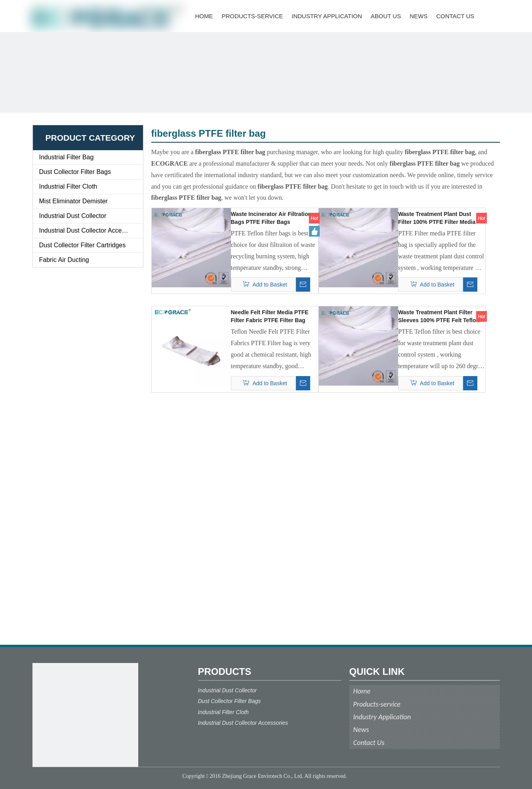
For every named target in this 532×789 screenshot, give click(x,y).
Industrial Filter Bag (67, 157)
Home (362, 691)
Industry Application (382, 717)
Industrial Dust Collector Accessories (91, 230)
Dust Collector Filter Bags (75, 172)
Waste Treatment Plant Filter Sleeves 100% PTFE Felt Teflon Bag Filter (439, 317)
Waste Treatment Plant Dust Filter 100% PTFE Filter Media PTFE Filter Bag (437, 218)
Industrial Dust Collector (73, 216)
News (361, 730)
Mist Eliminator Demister (73, 201)
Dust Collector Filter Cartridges (83, 245)
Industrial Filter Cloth (68, 186)
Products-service (377, 704)
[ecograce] (85, 716)
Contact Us (369, 743)
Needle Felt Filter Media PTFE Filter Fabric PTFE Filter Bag (270, 316)
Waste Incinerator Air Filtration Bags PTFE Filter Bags (271, 218)
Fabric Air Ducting (64, 260)
